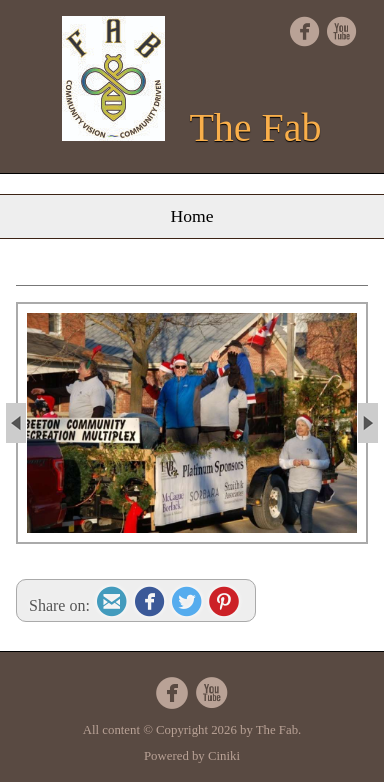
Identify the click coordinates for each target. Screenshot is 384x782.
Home (192, 216)
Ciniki (224, 756)
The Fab (255, 127)
